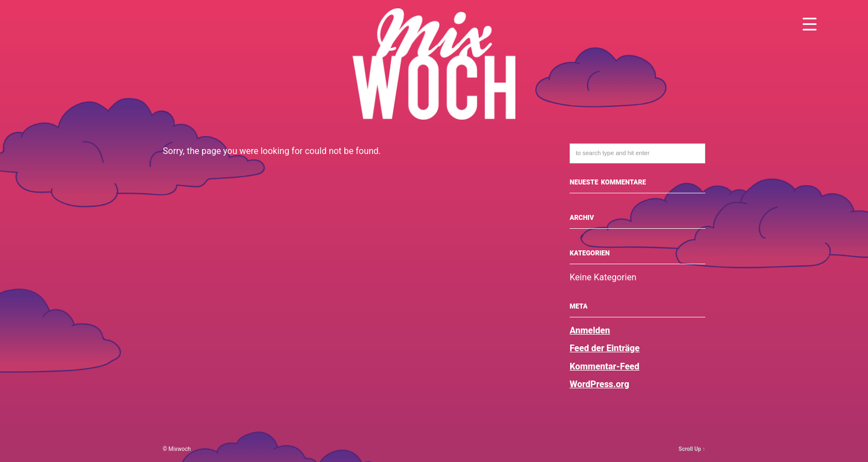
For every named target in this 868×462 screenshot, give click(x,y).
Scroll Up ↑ (692, 449)
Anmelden (590, 330)
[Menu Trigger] (810, 24)
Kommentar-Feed (604, 366)
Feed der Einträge (604, 348)
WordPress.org (600, 384)
